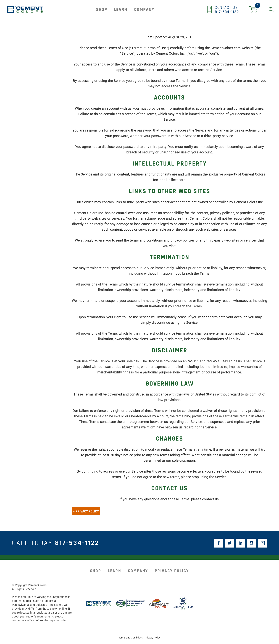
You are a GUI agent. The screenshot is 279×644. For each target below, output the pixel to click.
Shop (102, 10)
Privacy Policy (172, 571)
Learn (121, 10)
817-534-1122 (77, 543)
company (144, 10)
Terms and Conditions (131, 638)
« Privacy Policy (86, 511)
